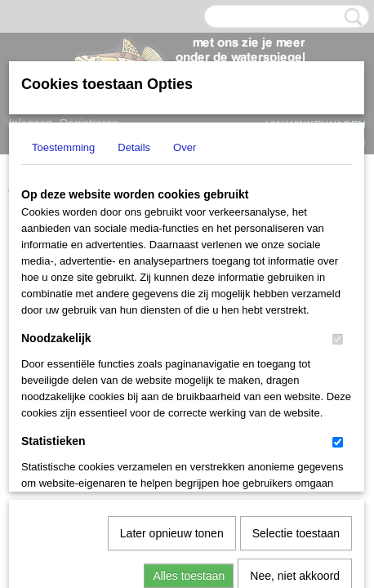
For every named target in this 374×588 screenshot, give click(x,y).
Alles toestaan (189, 407)
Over (185, 147)
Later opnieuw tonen (172, 364)
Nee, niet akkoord (295, 407)
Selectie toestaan (296, 364)
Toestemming (63, 147)
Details (134, 147)
